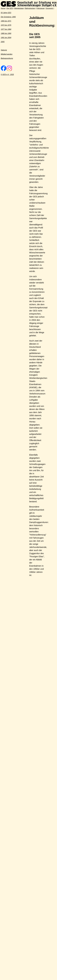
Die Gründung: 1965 (8, 17)
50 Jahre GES (6, 13)
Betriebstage (19, 8)
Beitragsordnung (7, 58)
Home (3, 8)
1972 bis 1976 (6, 25)
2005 (3, 42)
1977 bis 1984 (6, 29)
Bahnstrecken (30, 8)
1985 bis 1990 (6, 33)
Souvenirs (49, 8)
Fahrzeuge (40, 8)
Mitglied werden (7, 54)
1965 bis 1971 (6, 21)
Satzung (4, 50)
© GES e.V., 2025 (7, 75)
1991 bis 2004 (6, 38)
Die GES (10, 8)
